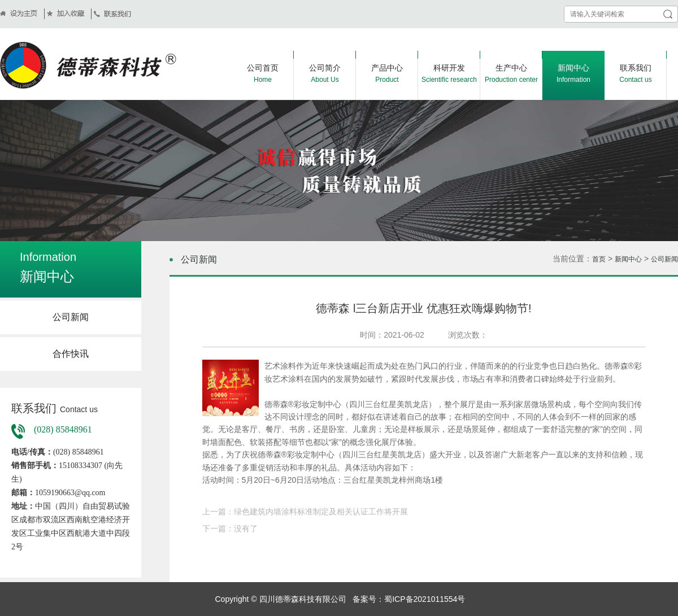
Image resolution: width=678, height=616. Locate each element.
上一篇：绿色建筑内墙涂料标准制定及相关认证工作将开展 (305, 512)
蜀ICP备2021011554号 (425, 599)
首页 (599, 259)
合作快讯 (71, 354)
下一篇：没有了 (230, 528)
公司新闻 (71, 317)
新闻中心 (628, 259)
